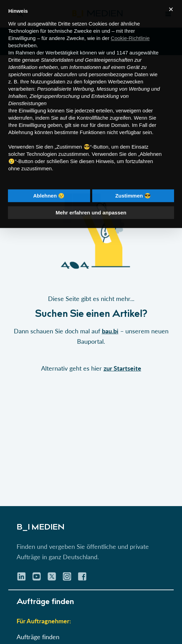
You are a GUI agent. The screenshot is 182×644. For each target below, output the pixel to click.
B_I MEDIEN (41, 528)
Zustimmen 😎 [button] (133, 184)
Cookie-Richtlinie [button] (130, 26)
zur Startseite (122, 368)
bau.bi (110, 331)
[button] (91, 281)
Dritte (15, 48)
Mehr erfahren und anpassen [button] (91, 201)
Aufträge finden (38, 637)
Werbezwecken (126, 70)
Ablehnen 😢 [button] (49, 184)
